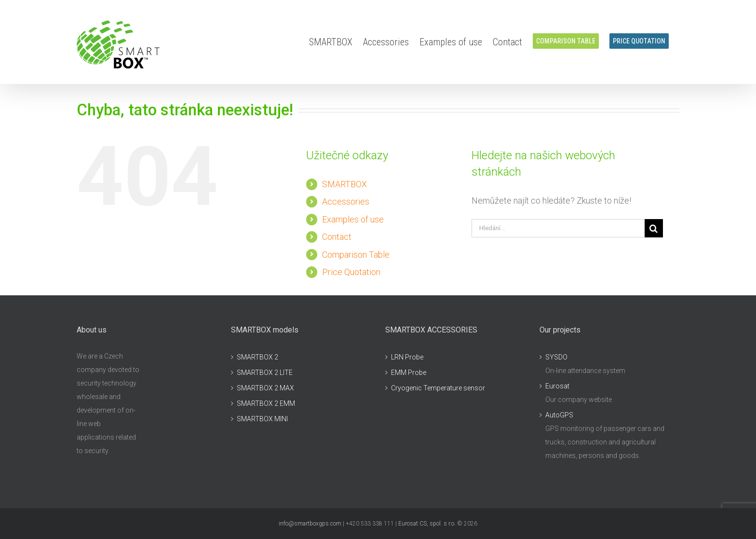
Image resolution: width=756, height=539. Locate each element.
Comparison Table (356, 255)
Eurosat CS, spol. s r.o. (427, 524)
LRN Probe (407, 357)
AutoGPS (559, 415)
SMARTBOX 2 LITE (265, 373)
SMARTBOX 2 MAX (265, 388)
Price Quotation (351, 272)
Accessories (346, 201)
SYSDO (556, 357)
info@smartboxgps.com (310, 524)
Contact (337, 237)
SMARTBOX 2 (257, 357)
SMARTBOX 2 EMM (266, 403)
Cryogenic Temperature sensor (438, 388)
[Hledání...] (558, 228)
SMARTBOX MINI (262, 419)
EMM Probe (409, 373)
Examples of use (353, 219)
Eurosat (557, 386)
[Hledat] (654, 228)
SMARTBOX (344, 184)
